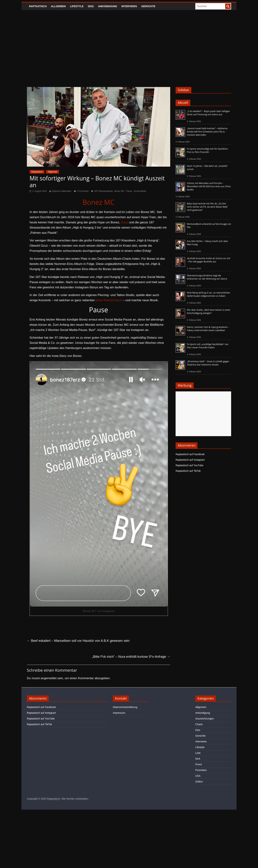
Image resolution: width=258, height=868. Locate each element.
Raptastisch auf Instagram (190, 460)
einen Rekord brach (109, 300)
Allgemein (58, 6)
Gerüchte (148, 6)
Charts (199, 724)
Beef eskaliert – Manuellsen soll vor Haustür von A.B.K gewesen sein (78, 641)
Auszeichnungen (205, 719)
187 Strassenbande (104, 191)
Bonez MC (120, 191)
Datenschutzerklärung (125, 707)
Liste (198, 753)
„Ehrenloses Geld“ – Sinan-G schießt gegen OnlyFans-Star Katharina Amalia (208, 363)
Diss (91, 6)
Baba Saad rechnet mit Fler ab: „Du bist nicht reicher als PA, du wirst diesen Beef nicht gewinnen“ (207, 207)
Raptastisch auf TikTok (188, 471)
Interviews (129, 6)
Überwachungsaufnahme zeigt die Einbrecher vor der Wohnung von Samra (207, 277)
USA (198, 776)
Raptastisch (38, 6)
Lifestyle (77, 6)
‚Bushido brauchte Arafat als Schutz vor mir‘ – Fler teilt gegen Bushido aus (209, 260)
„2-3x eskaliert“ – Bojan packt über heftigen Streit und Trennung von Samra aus (208, 113)
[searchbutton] (228, 6)
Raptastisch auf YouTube (189, 465)
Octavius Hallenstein (62, 191)
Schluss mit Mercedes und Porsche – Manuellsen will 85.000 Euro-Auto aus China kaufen (209, 186)
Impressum (119, 713)
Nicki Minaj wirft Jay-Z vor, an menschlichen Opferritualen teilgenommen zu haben (208, 294)
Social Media (140, 191)
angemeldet (49, 678)
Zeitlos (199, 782)
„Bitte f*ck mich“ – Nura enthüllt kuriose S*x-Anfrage (131, 657)
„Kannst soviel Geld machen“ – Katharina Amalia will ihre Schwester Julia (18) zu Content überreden (207, 132)
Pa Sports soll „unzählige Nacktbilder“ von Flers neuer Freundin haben (208, 346)
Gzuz (125, 222)
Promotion (201, 770)
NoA (198, 759)
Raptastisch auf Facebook (190, 454)
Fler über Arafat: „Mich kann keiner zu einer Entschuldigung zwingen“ (209, 311)
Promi (199, 764)
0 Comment (81, 191)
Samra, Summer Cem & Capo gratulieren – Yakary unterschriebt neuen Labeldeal (208, 329)
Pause (129, 191)
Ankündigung (108, 6)
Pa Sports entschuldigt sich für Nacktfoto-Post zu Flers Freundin (208, 150)
